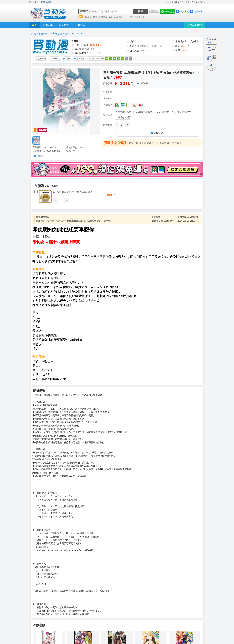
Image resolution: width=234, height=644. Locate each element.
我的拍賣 (170, 2)
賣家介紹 (40, 59)
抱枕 (111, 17)
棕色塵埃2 (103, 17)
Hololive (88, 17)
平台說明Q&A (195, 25)
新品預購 (64, 25)
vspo (125, 17)
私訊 (66, 59)
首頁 (34, 25)
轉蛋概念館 (139, 17)
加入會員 (47, 2)
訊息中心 (180, 2)
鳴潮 (95, 17)
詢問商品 (142, 83)
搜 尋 (141, 11)
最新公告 (190, 2)
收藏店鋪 (79, 59)
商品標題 (84, 11)
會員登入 (198, 11)
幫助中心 (199, 2)
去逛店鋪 (54, 59)
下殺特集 (80, 25)
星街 (131, 17)
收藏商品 (39, 156)
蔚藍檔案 (118, 17)
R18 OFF (154, 11)
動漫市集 (48, 25)
